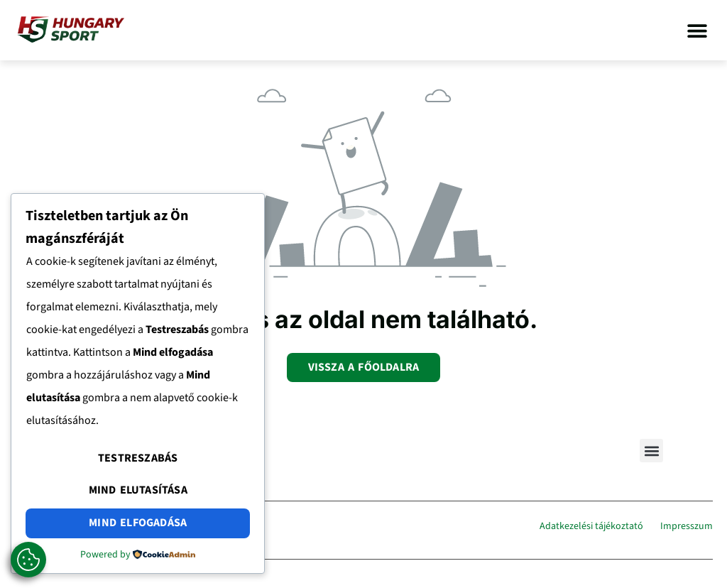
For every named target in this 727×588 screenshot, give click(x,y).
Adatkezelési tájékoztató (591, 526)
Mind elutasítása (138, 490)
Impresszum (687, 526)
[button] (697, 30)
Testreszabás (138, 458)
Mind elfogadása (138, 523)
